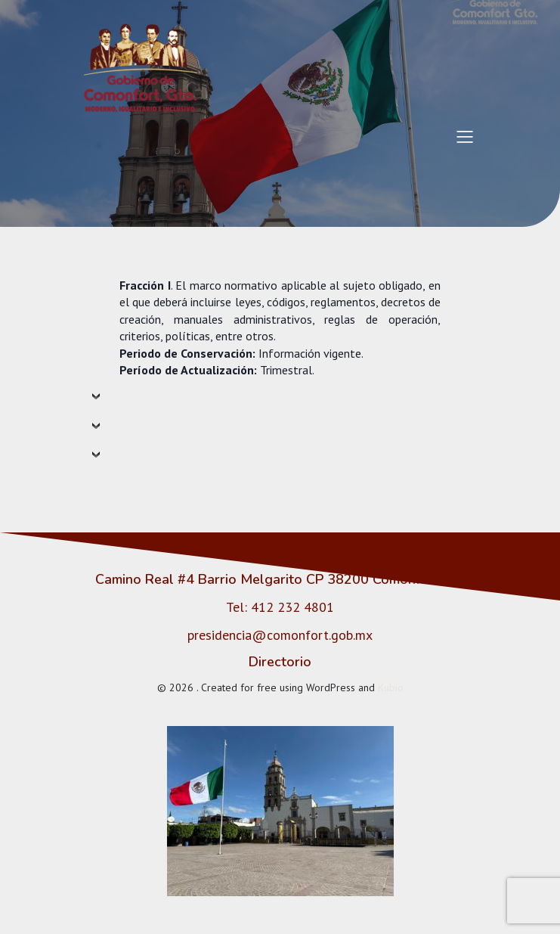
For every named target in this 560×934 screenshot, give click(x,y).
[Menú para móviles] (466, 136)
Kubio (391, 687)
